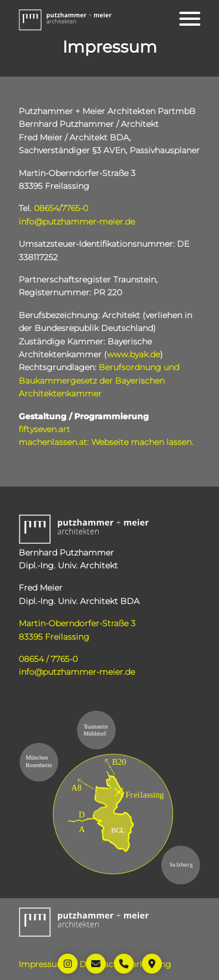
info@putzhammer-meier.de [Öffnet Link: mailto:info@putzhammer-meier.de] (77, 222)
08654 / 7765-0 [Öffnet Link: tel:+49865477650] (48, 659)
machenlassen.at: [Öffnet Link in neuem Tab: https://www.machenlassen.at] (54, 442)
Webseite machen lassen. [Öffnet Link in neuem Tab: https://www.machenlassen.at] (142, 442)
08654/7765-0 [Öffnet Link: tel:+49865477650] (61, 208)
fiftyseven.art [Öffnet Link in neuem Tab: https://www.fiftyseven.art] (44, 429)
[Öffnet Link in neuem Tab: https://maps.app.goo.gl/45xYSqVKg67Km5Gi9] (152, 964)
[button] (65, 19)
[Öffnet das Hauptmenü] (190, 19)
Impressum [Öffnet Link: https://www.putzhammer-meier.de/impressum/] (42, 964)
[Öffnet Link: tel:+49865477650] (124, 964)
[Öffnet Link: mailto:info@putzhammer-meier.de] (96, 964)
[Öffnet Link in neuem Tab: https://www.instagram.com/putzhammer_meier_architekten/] (68, 964)
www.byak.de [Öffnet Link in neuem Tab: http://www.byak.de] (133, 354)
